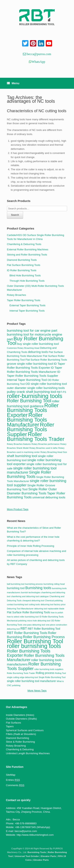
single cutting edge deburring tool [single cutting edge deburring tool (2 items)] (22, 677)
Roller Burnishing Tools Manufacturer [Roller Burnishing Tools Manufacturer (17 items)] (27, 420)
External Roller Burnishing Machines (28, 249)
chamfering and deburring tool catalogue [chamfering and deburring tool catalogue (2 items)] (30, 596)
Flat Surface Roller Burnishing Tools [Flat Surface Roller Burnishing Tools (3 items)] (29, 612)
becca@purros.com (39, 54)
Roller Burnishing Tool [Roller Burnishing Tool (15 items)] (35, 641)
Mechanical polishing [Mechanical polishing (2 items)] (17, 621)
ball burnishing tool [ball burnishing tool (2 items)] (16, 584)
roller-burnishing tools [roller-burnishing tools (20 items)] (35, 396)
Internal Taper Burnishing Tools (27, 311)
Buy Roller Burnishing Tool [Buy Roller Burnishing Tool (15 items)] (35, 341)
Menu (13, 83)
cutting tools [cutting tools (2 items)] (34, 604)
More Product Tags (18, 509)
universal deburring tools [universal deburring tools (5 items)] (49, 497)
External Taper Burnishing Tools (27, 305)
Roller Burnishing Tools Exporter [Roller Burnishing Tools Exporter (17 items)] (33, 410)
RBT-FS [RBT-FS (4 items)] (61, 392)
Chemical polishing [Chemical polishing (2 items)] (54, 601)
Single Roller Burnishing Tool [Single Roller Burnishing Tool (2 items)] (52, 677)
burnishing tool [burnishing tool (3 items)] (16, 588)
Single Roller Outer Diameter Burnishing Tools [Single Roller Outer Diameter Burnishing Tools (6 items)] (32, 491)
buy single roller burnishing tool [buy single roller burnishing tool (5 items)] (38, 344)
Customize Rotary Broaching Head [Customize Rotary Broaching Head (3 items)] (23, 348)
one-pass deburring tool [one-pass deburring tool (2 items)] (34, 625)
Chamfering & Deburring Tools (24, 244)
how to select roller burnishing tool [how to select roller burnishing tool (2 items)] (23, 617)
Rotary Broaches (16, 295)
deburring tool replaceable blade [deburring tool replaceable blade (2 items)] (49, 609)
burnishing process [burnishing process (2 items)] (34, 584)
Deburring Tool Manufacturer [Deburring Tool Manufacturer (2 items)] (20, 609)
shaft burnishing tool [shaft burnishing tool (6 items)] (22, 456)
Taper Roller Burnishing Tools (24, 300)
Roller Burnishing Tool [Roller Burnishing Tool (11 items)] (29, 401)
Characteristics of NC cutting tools (37, 111)
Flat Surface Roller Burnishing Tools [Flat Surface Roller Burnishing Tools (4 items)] (46, 360)
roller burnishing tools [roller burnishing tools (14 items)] (34, 646)
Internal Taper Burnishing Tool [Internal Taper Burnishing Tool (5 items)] (27, 380)
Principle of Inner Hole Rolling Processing (30, 546)
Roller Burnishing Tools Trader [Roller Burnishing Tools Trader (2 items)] (21, 673)
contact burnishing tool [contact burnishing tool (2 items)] (17, 604)
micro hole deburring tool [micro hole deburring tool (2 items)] (39, 621)
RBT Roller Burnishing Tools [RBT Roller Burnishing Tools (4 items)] (27, 633)
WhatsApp (38, 62)
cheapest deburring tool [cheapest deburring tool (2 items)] (33, 601)
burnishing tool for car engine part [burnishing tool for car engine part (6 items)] (32, 330)
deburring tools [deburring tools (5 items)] (38, 352)
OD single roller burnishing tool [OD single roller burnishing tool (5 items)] (46, 384)
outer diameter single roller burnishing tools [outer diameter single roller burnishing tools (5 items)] (36, 388)
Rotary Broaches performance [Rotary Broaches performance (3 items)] (45, 444)
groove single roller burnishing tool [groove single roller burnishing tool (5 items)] (30, 364)
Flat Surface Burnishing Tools (24, 265)
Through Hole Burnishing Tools (27, 281)
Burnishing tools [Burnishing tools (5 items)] (38, 588)
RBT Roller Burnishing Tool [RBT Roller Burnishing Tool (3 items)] (44, 629)
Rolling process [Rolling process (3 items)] (45, 673)
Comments (15, 785)
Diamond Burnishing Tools (22, 260)
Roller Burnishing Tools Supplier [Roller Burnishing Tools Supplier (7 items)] (34, 666)
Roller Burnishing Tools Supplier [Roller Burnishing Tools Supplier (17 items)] (31, 429)
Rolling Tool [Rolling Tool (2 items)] (60, 673)
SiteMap (11, 775)
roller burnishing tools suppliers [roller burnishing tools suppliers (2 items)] (49, 669)
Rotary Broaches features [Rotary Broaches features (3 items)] (19, 444)
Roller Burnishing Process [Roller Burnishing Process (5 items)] (44, 637)
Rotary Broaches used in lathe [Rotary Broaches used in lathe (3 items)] (44, 448)
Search (15, 215)
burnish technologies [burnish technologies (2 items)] (31, 592)
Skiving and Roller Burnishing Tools (27, 255)
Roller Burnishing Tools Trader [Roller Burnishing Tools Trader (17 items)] (36, 437)
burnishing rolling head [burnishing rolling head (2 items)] (54, 584)
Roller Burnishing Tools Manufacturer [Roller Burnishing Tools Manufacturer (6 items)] (36, 658)
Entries (13, 780)
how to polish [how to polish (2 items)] (57, 613)
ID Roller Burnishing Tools (22, 270)
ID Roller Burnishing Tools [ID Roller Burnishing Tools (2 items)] (52, 617)
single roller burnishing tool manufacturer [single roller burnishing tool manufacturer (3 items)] (31, 681)
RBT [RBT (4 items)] (24, 628)
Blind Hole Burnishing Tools (25, 275)
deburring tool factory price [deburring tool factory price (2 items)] (53, 604)
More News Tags (37, 691)
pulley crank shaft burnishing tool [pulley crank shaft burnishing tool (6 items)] (31, 392)
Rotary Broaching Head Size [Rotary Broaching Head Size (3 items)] (54, 452)
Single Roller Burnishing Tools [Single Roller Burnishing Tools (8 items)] (29, 474)
